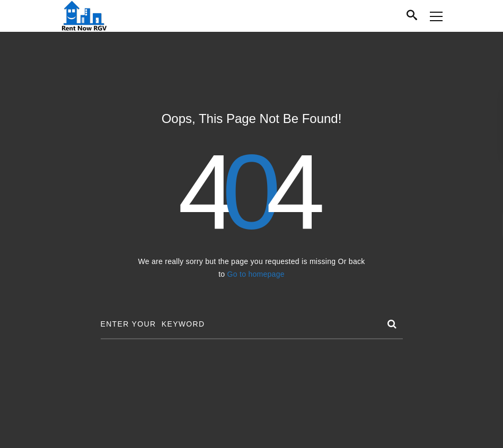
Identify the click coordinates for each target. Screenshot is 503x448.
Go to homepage (256, 274)
